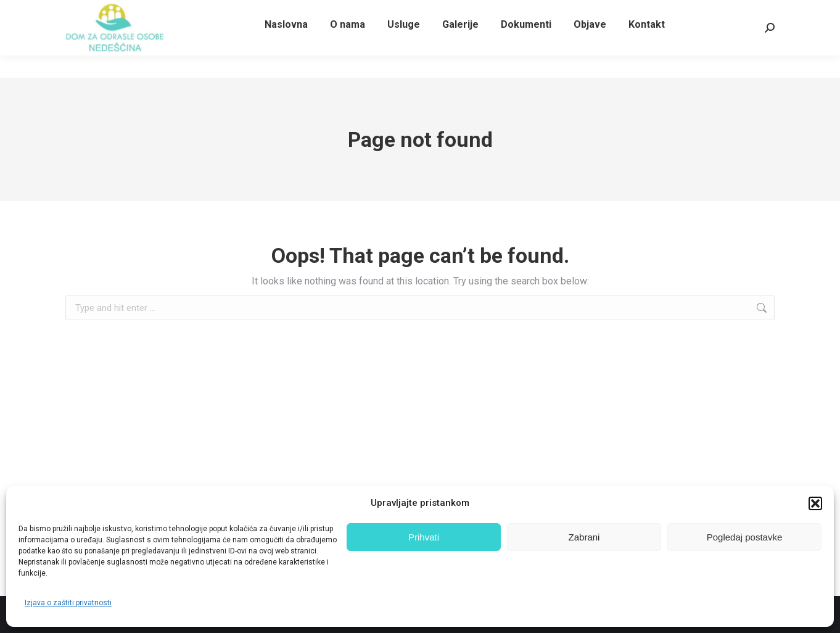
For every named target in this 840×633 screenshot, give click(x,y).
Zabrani (584, 537)
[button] (815, 503)
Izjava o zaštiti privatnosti (68, 603)
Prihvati (424, 537)
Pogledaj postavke (745, 537)
